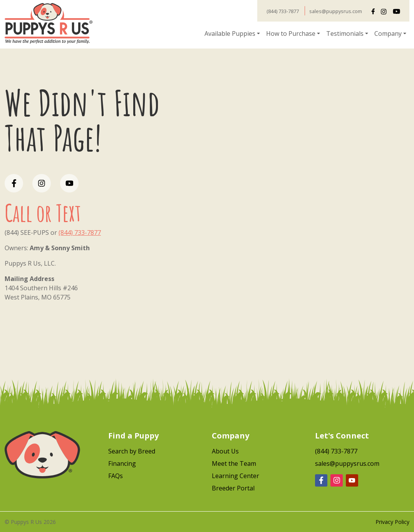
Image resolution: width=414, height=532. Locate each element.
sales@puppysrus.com (336, 11)
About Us (225, 451)
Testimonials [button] (345, 33)
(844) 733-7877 (283, 11)
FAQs (116, 476)
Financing (122, 463)
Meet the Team (234, 463)
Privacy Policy (392, 522)
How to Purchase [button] (291, 33)
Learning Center (235, 476)
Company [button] (388, 33)
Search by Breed (132, 451)
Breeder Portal (233, 488)
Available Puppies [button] (230, 33)
